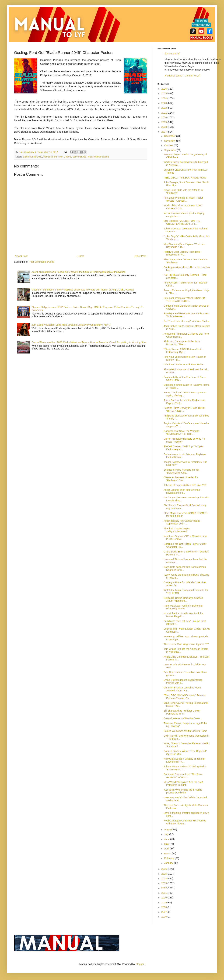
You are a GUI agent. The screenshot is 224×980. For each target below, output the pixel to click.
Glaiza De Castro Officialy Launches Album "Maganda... (183, 599)
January (169, 863)
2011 (164, 893)
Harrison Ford (50, 157)
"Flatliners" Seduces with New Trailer (184, 365)
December (170, 136)
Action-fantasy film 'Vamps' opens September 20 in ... (182, 522)
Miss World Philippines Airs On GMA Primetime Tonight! (183, 784)
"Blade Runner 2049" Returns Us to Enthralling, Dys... (183, 351)
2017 (164, 132)
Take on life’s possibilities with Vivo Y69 (185, 485)
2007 (164, 912)
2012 (164, 888)
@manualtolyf (172, 54)
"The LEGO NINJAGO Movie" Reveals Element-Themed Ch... (185, 697)
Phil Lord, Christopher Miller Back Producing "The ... (182, 343)
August (168, 829)
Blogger (140, 964)
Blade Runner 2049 (33, 157)
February (169, 858)
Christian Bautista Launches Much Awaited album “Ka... (182, 689)
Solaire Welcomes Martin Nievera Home (185, 731)
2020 (164, 117)
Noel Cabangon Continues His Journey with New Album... (185, 822)
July (167, 834)
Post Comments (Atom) (42, 262)
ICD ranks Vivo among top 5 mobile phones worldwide (183, 791)
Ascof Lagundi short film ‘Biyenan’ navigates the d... (182, 491)
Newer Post (21, 256)
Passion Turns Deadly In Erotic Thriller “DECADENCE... (184, 409)
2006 (164, 917)
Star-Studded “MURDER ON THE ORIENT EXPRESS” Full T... (182, 222)
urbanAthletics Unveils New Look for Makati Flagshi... (183, 615)
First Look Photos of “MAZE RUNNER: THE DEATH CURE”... (185, 300)
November (170, 141)
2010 (164, 898)
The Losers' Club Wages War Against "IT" (186, 644)
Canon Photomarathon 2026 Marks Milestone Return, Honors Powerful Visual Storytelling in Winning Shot (89, 342)
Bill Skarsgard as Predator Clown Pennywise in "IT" (182, 712)
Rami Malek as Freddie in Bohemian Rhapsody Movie (183, 607)
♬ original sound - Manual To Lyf (182, 76)
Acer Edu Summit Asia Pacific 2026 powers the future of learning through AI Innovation (78, 272)
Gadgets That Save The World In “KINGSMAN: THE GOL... (181, 433)
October (169, 145)
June (167, 839)
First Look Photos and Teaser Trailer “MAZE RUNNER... (183, 199)
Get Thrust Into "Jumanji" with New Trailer (186, 321)
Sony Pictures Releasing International (91, 157)
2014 (164, 878)
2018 (164, 127)
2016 (164, 869)
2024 (164, 98)
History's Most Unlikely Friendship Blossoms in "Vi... (182, 253)
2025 (164, 93)
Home (81, 256)
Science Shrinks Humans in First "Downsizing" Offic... (181, 471)
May (167, 844)
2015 (164, 874)
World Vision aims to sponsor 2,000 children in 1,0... (183, 207)
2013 (164, 883)
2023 (164, 103)
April (167, 849)
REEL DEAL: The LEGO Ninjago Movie (185, 178)
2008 (164, 907)
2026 (164, 89)
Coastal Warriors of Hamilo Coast (182, 718)
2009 (164, 902)
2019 (164, 122)
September (170, 150)
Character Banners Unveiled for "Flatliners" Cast (181, 479)
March (168, 853)
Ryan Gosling (65, 157)
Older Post (140, 256)
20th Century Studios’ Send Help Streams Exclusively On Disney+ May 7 (71, 325)
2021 (164, 113)
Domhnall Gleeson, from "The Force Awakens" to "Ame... (183, 776)
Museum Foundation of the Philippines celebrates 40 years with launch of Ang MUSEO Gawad (83, 290)
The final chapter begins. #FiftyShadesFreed (177, 530)
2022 (164, 108)
